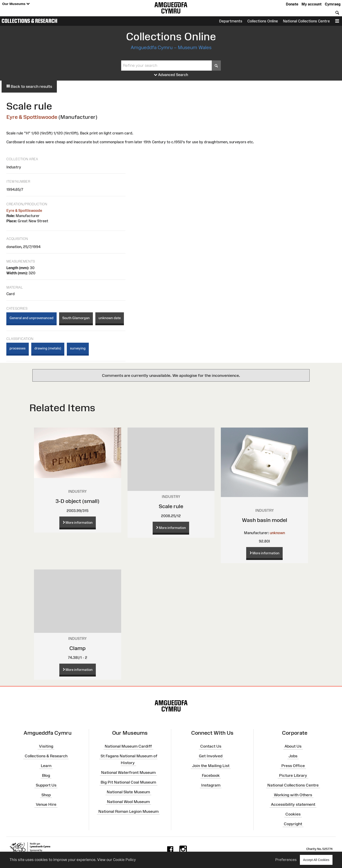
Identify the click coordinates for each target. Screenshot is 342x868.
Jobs (293, 756)
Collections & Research (29, 21)
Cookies (293, 814)
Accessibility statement (293, 804)
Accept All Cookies (316, 860)
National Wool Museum (128, 802)
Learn (46, 766)
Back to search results (29, 86)
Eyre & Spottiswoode (32, 117)
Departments (231, 21)
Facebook (211, 775)
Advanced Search (171, 75)
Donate (292, 4)
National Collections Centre (306, 21)
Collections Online (263, 21)
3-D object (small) (77, 501)
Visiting (46, 746)
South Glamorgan (76, 318)
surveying (78, 348)
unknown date (110, 318)
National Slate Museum (128, 792)
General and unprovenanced (31, 318)
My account (312, 4)
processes (18, 348)
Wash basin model (265, 520)
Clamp (77, 648)
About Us (293, 746)
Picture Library (293, 775)
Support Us (46, 785)
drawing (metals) (48, 348)
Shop (46, 795)
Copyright (293, 824)
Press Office (293, 766)
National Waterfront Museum (128, 772)
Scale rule (171, 506)
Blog (46, 775)
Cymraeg (333, 4)
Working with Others (293, 795)
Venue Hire (46, 804)
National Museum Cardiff (128, 746)
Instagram (211, 785)
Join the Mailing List (211, 766)
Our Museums (16, 4)
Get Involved (211, 756)
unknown (277, 533)
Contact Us (211, 746)
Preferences (286, 860)
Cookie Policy (124, 860)
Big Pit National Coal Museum (128, 782)
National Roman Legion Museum (128, 811)
